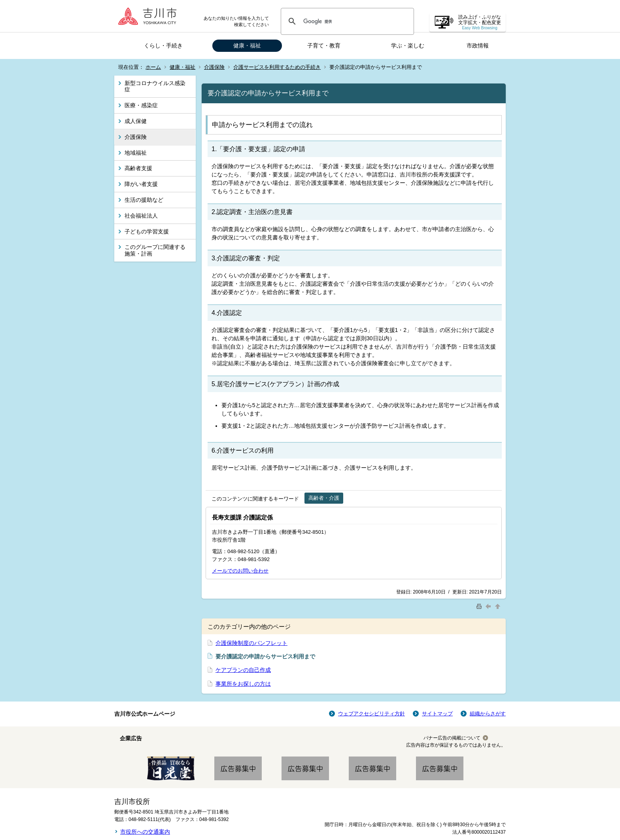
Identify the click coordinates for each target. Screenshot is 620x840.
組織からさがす (488, 714)
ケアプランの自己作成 (243, 670)
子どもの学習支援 (147, 231)
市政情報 (478, 46)
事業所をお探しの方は (243, 684)
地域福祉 (136, 153)
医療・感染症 (141, 105)
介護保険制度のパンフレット (251, 643)
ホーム (153, 67)
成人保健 (136, 121)
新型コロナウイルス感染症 (155, 86)
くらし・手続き (163, 46)
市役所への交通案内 (145, 832)
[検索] (346, 21)
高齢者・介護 (324, 498)
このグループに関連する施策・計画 (155, 250)
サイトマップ (437, 714)
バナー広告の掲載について (452, 738)
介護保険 (214, 67)
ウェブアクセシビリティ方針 (371, 714)
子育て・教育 (324, 46)
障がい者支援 (141, 184)
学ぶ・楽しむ (408, 46)
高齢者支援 (138, 168)
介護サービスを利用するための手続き (277, 67)
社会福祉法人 (141, 216)
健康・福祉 (247, 46)
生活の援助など (144, 200)
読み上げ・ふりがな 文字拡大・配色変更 (480, 22)
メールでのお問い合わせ (240, 571)
